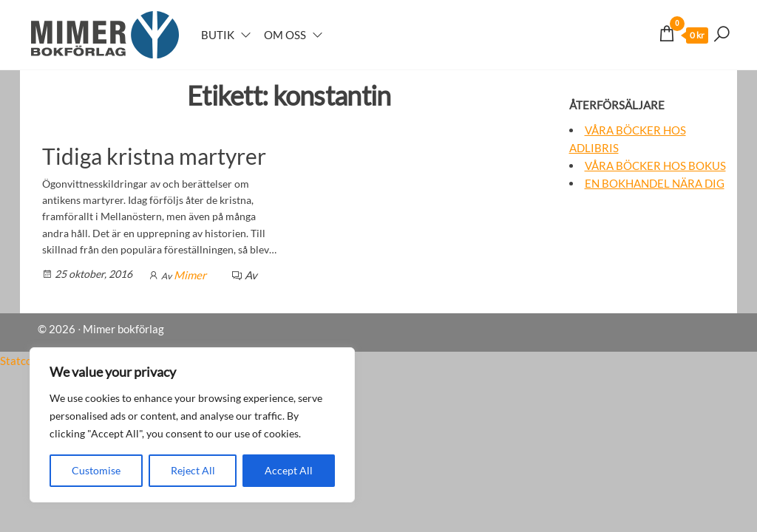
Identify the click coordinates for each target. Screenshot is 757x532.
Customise (96, 470)
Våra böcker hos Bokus (655, 166)
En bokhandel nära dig (655, 183)
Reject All (193, 470)
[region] (192, 425)
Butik (218, 35)
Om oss (285, 35)
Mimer (190, 275)
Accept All (289, 470)
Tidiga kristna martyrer (154, 156)
